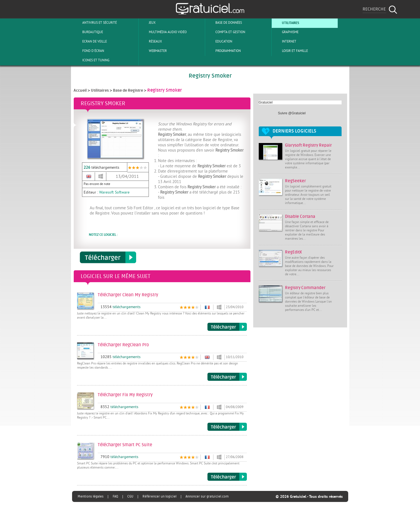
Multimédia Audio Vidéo (163, 32)
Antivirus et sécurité (95, 23)
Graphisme (286, 32)
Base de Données (224, 23)
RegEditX (293, 252)
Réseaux (151, 41)
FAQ (115, 496)
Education (219, 41)
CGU (130, 496)
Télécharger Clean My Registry (227, 327)
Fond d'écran (89, 51)
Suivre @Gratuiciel (292, 113)
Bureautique (88, 32)
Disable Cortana (300, 217)
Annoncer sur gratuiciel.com (207, 496)
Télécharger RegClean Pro (227, 377)
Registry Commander (305, 288)
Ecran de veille (90, 41)
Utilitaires (286, 23)
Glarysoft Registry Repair (308, 145)
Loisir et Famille (290, 51)
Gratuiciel (266, 102)
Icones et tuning (91, 60)
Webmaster (153, 51)
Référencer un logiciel (159, 496)
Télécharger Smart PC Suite (227, 477)
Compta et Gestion (226, 32)
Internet (285, 41)
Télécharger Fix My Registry (227, 427)
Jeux (148, 23)
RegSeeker (295, 181)
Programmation (224, 51)
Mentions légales (91, 496)
